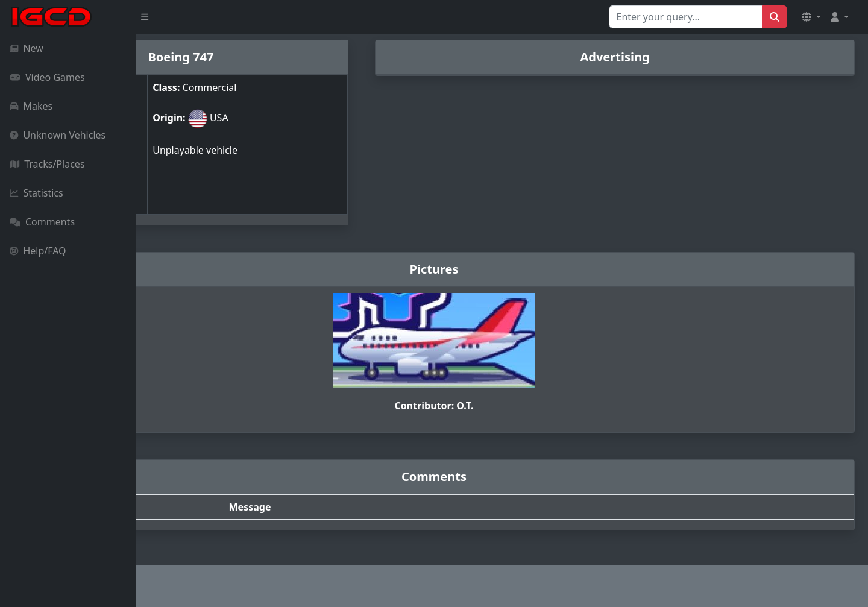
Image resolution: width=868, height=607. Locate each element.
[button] (811, 17)
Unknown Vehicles (58, 135)
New (27, 48)
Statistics (36, 193)
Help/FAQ (38, 251)
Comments (42, 222)
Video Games (47, 77)
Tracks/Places (47, 164)
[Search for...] (686, 17)
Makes (31, 106)
